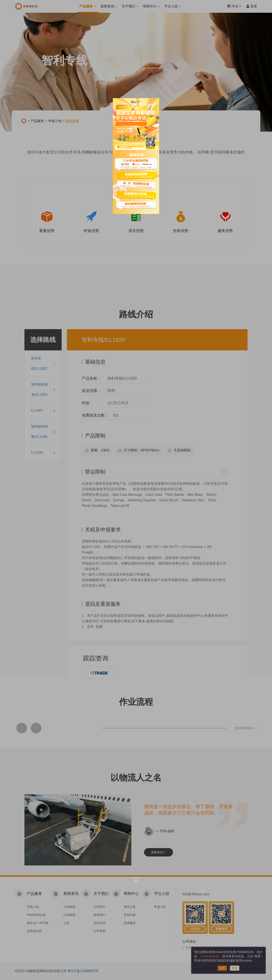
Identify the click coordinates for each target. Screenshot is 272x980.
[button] (136, 871)
